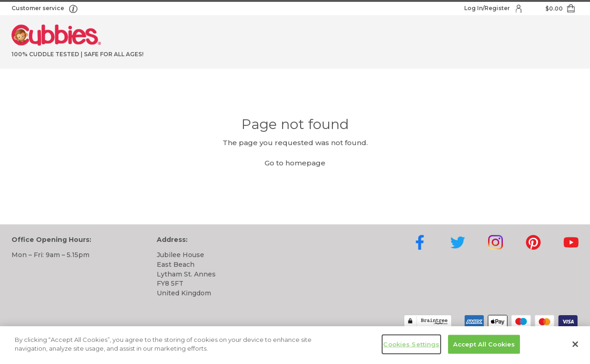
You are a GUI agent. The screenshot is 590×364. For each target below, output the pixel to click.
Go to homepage (295, 163)
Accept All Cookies (484, 347)
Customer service (38, 8)
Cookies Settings (411, 347)
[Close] (575, 347)
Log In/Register (488, 8)
